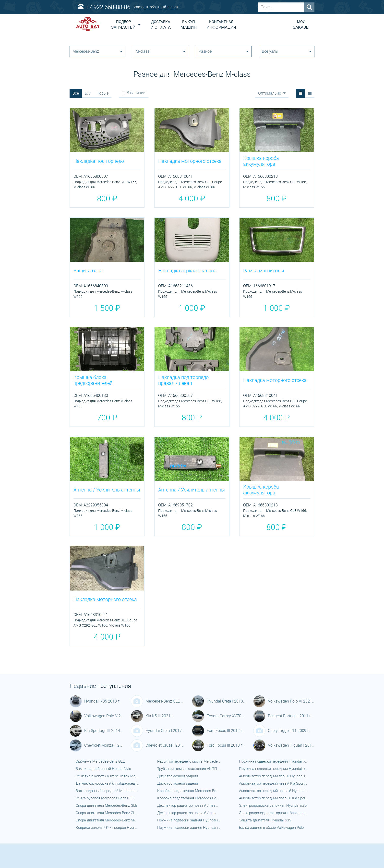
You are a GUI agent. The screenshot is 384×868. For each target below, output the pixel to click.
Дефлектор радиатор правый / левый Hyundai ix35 (189, 805)
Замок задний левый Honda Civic (103, 769)
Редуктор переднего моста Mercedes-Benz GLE (189, 761)
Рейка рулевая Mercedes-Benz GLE (105, 798)
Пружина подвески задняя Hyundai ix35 (189, 820)
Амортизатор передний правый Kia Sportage (274, 798)
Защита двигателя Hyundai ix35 (265, 820)
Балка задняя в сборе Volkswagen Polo (271, 828)
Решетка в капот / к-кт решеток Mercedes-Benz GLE (107, 776)
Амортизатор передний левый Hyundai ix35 (274, 776)
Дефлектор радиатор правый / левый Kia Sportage (189, 813)
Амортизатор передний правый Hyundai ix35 (274, 791)
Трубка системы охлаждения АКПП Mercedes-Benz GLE (189, 769)
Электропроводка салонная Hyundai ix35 (273, 805)
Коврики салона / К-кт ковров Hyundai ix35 (107, 828)
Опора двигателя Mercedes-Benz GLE (107, 805)
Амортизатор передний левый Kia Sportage (274, 783)
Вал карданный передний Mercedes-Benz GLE (107, 791)
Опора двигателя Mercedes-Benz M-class (107, 820)
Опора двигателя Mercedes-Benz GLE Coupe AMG (107, 813)
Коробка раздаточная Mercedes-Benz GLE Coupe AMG (189, 798)
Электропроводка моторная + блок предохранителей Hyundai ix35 (274, 813)
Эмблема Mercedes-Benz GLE (100, 761)
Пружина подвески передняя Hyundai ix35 (274, 761)
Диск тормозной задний (178, 776)
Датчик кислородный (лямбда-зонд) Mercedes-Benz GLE (107, 783)
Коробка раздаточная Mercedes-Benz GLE (189, 791)
